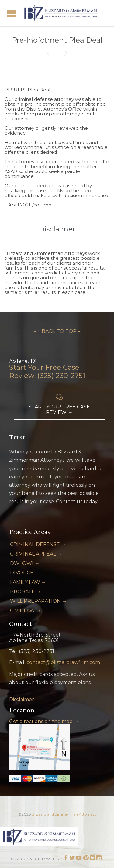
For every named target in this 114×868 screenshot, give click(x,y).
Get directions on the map (41, 721)
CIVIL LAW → (26, 610)
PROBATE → (26, 592)
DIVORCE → (25, 573)
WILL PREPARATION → (38, 601)
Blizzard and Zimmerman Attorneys (64, 814)
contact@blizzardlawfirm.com (63, 662)
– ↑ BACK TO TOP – (57, 331)
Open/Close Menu (11, 13)
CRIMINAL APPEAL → (36, 554)
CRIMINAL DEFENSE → (38, 544)
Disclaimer (22, 699)
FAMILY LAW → (28, 582)
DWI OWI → (25, 563)
